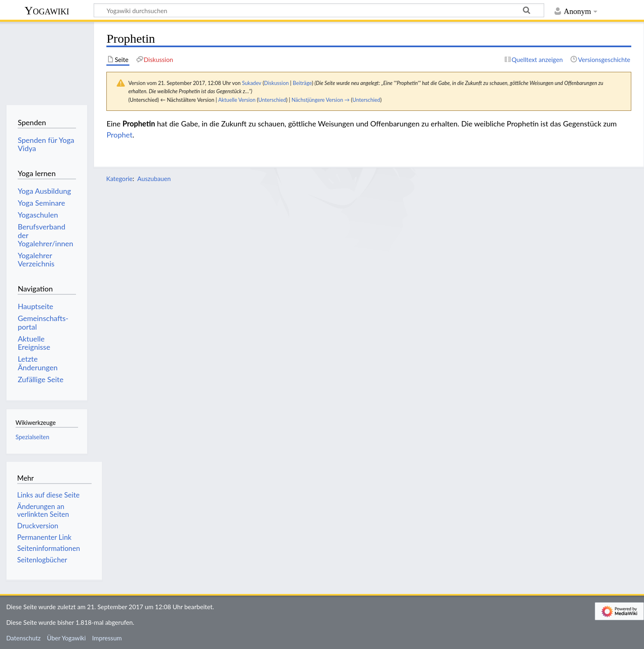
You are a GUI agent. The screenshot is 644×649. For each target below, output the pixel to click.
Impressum (107, 638)
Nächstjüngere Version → (321, 100)
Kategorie (119, 179)
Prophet (119, 135)
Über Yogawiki (66, 638)
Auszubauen (154, 179)
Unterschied (272, 100)
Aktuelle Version (237, 100)
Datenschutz (23, 638)
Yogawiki (47, 10)
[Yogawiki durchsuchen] (319, 10)
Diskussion (276, 83)
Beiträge (302, 83)
